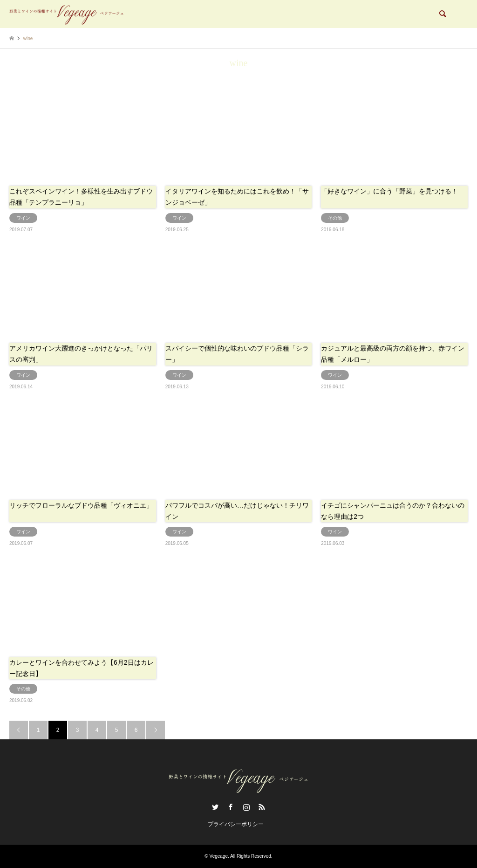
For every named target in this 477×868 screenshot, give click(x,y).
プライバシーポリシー (236, 824)
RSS (262, 807)
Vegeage (219, 856)
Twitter (215, 807)
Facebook (231, 807)
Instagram (246, 807)
